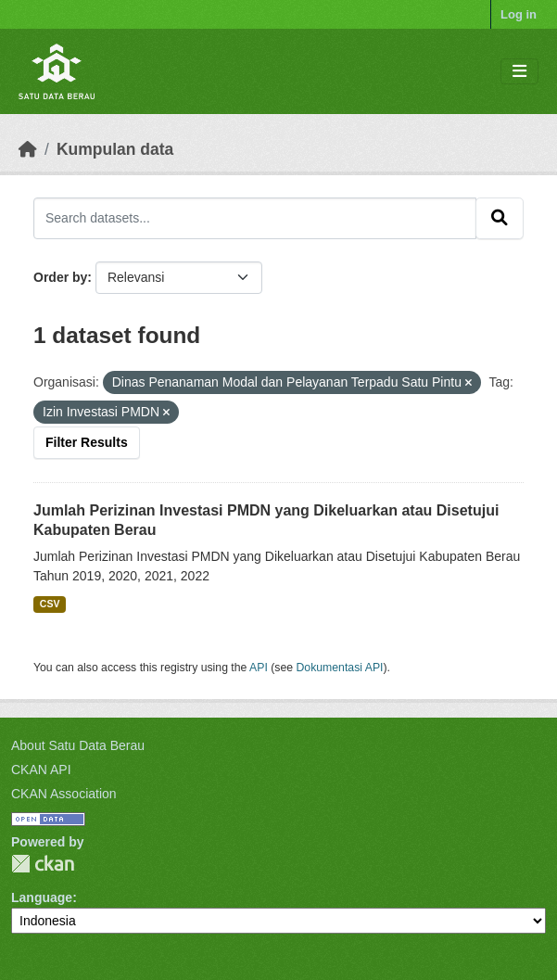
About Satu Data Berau (78, 745)
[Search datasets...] (255, 218)
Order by (60, 277)
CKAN (43, 864)
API (259, 668)
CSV (50, 604)
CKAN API (41, 770)
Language (42, 897)
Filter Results (87, 442)
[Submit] (500, 218)
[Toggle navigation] (519, 72)
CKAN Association (64, 794)
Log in (519, 14)
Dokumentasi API (340, 668)
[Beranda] (28, 149)
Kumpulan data (115, 149)
